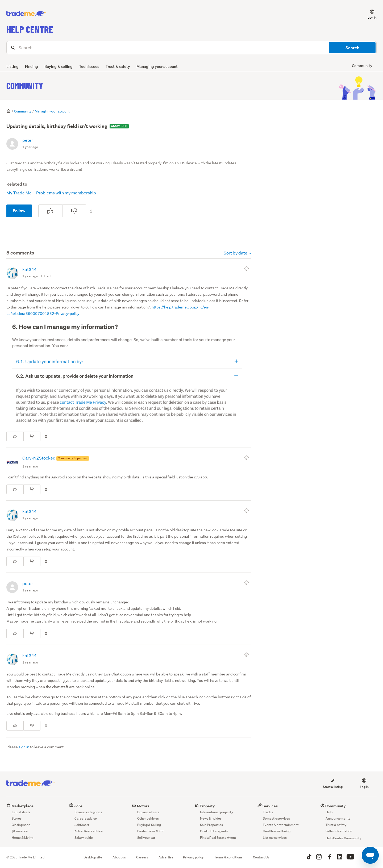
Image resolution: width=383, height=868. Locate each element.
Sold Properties (211, 825)
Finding (32, 66)
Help (329, 812)
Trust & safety (118, 66)
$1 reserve (20, 831)
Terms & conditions (228, 857)
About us (119, 857)
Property (205, 806)
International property (217, 812)
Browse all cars (148, 812)
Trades (268, 812)
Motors (141, 806)
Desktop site (93, 857)
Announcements (338, 818)
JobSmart (82, 825)
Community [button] (362, 66)
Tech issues (89, 66)
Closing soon (21, 825)
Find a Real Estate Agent (218, 838)
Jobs (76, 806)
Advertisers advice (89, 831)
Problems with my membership (66, 193)
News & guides (211, 818)
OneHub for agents (214, 831)
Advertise (166, 857)
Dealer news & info (151, 831)
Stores (17, 818)
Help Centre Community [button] (344, 838)
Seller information (339, 831)
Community (25, 86)
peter (28, 140)
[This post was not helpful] (74, 211)
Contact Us (261, 857)
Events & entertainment (281, 825)
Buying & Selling (149, 825)
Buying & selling (59, 66)
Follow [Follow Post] (19, 211)
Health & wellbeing (277, 831)
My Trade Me (19, 193)
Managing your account (157, 66)
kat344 (30, 269)
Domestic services (276, 818)
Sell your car (146, 838)
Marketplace (20, 806)
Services (268, 806)
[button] (369, 14)
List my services (275, 838)
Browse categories (88, 812)
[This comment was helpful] (15, 436)
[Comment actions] (248, 269)
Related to (17, 184)
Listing (13, 66)
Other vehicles (148, 818)
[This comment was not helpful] (32, 436)
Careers (142, 857)
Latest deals (21, 812)
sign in (24, 747)
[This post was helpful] (50, 211)
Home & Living (22, 838)
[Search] (191, 48)
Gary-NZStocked (39, 458)
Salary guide (84, 838)
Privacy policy (193, 857)
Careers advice (86, 818)
